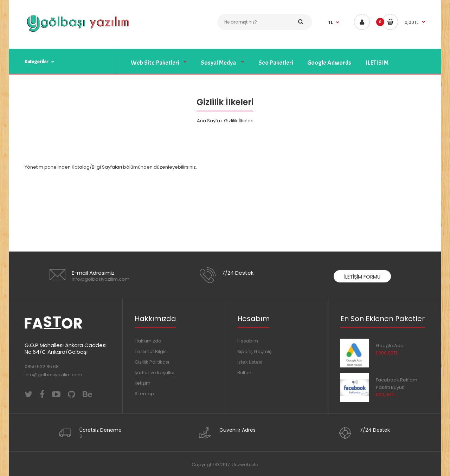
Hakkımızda (148, 341)
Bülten (244, 373)
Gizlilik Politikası (152, 362)
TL (330, 22)
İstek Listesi (250, 362)
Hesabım (248, 341)
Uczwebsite (245, 465)
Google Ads (389, 345)
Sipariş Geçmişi (255, 351)
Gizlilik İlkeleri (239, 121)
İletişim (143, 383)
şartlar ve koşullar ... (157, 373)
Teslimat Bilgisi (151, 351)
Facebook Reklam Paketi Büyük (397, 384)
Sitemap (144, 394)
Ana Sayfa (208, 121)
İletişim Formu (362, 277)
